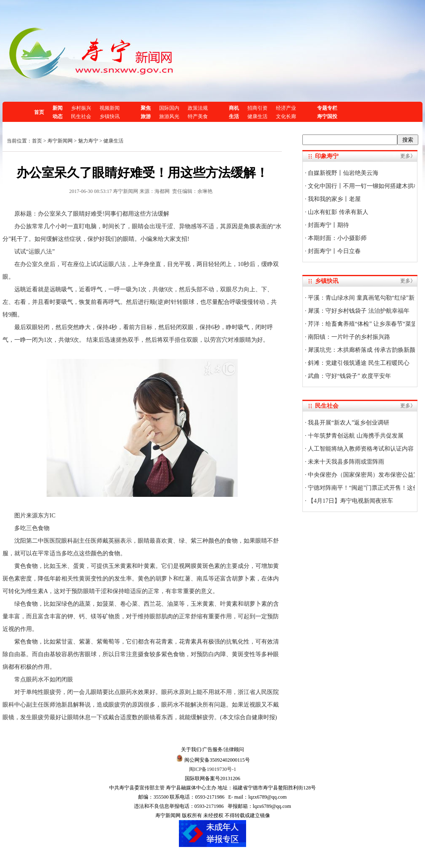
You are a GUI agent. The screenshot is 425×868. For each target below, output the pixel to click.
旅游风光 (169, 116)
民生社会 (81, 116)
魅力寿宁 (88, 141)
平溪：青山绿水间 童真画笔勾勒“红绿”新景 (363, 298)
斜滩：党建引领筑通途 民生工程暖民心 (358, 363)
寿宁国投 (327, 116)
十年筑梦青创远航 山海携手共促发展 (355, 436)
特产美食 (198, 116)
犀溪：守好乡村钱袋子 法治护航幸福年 (358, 311)
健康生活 (257, 116)
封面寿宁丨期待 (328, 225)
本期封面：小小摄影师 (337, 238)
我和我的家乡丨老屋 (334, 199)
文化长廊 (286, 116)
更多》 (408, 156)
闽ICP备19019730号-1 (213, 769)
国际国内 (169, 108)
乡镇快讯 (110, 116)
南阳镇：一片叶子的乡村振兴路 (349, 337)
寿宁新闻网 (60, 141)
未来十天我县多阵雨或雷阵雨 (346, 462)
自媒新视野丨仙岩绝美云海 (343, 173)
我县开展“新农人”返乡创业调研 (348, 423)
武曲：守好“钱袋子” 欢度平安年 (349, 376)
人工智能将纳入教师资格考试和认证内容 (360, 449)
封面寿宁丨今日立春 (334, 251)
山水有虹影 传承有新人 (337, 212)
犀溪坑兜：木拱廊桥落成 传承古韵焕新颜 (361, 350)
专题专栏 (327, 108)
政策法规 (198, 108)
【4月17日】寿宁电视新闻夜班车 (350, 501)
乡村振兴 (81, 108)
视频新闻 (110, 108)
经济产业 (286, 108)
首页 (39, 112)
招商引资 (257, 108)
